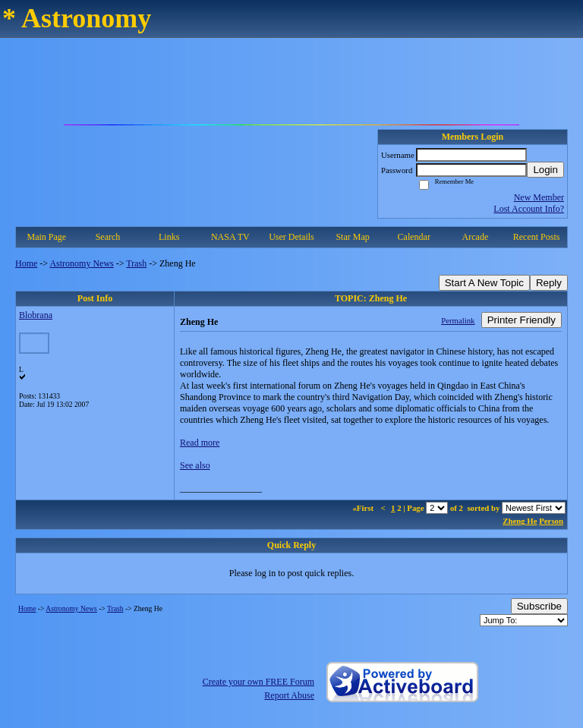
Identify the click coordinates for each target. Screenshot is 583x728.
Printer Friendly (522, 320)
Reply (549, 283)
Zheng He (520, 521)
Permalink (458, 320)
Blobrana (36, 315)
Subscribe (539, 606)
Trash (136, 263)
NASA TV (230, 237)
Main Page (47, 237)
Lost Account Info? (529, 209)
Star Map (352, 237)
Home (26, 263)
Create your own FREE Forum (258, 682)
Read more (200, 443)
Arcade (476, 237)
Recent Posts (537, 237)
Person (551, 521)
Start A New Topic (484, 283)
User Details (291, 237)
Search (108, 237)
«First (364, 508)
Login (545, 170)
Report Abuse (289, 695)
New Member (539, 197)
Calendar (414, 237)
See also (195, 465)
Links (169, 237)
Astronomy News (81, 263)
